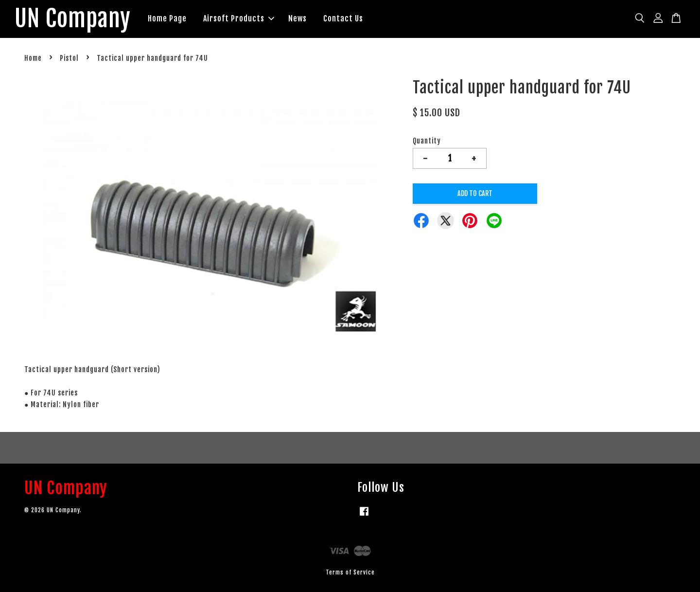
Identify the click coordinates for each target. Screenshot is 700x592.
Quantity (427, 141)
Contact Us (343, 18)
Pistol (69, 58)
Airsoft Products (239, 18)
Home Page (167, 18)
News (297, 18)
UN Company (73, 19)
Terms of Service (350, 572)
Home (33, 58)
